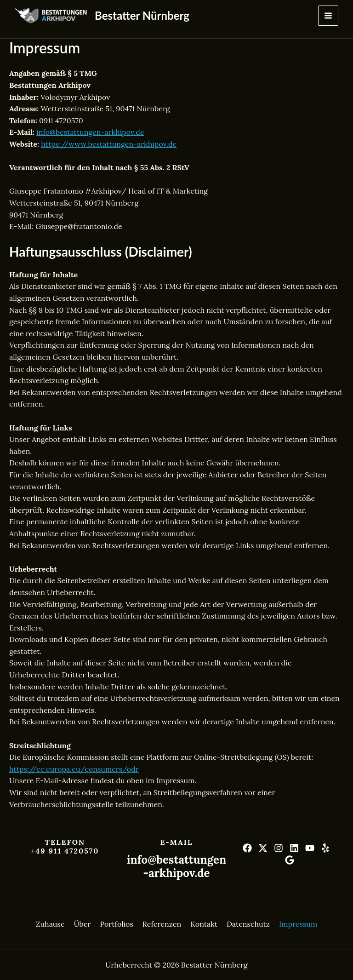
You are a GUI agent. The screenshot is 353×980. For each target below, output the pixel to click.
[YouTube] (310, 848)
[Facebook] (247, 848)
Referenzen (162, 924)
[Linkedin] (294, 848)
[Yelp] (325, 848)
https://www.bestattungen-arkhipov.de (109, 144)
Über (82, 924)
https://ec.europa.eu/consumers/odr (74, 769)
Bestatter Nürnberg (142, 15)
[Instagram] (279, 848)
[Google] (290, 860)
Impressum (298, 924)
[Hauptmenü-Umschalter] (328, 16)
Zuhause (50, 924)
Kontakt (204, 924)
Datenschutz (248, 924)
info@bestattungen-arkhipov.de (90, 132)
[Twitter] (263, 848)
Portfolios (116, 924)
